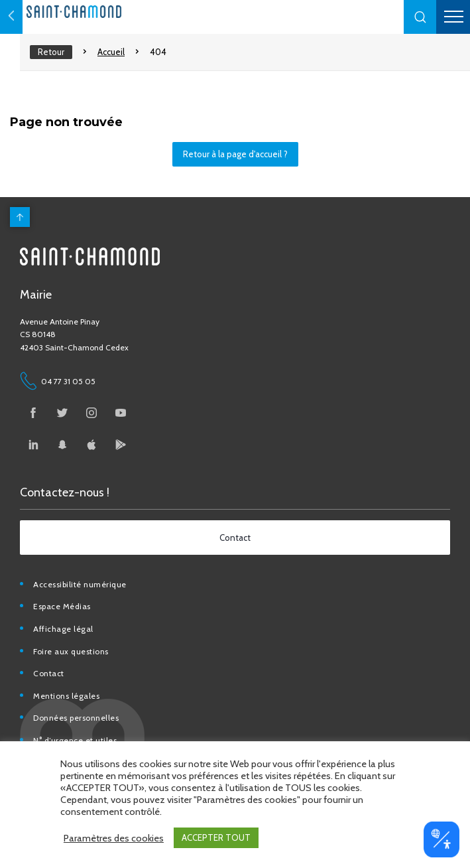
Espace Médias (62, 606)
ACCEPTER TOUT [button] (216, 837)
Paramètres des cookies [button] (114, 838)
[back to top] (20, 217)
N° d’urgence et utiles (75, 740)
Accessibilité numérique (80, 584)
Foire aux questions (71, 651)
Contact (49, 673)
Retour (51, 52)
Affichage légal (63, 629)
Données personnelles (76, 718)
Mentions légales (66, 696)
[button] (420, 17)
